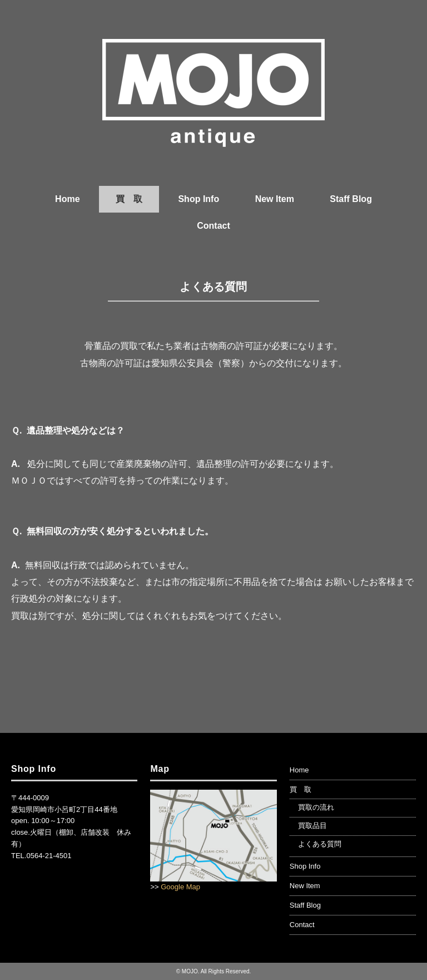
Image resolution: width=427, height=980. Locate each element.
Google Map (180, 887)
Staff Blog (351, 199)
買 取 (129, 199)
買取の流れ (316, 807)
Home (67, 199)
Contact (213, 226)
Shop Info (198, 199)
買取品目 (312, 826)
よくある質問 (320, 844)
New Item (275, 199)
